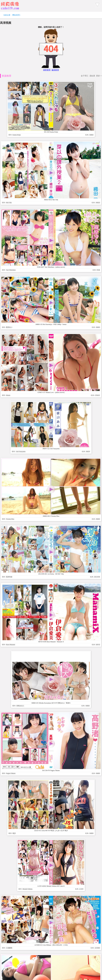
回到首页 (47, 70)
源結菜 (92, 76)
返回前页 (55, 70)
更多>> (99, 76)
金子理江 (85, 76)
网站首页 (16, 15)
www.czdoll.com (71, 918)
